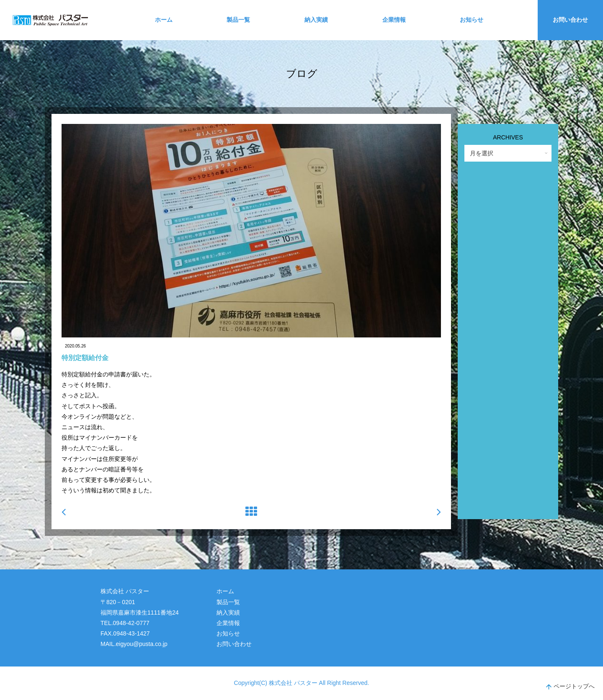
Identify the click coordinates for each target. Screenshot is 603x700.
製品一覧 (238, 20)
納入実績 (316, 20)
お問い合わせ (570, 20)
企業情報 (394, 20)
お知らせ (472, 20)
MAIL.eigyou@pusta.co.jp (134, 644)
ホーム (164, 20)
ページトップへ (570, 687)
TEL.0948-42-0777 (125, 623)
